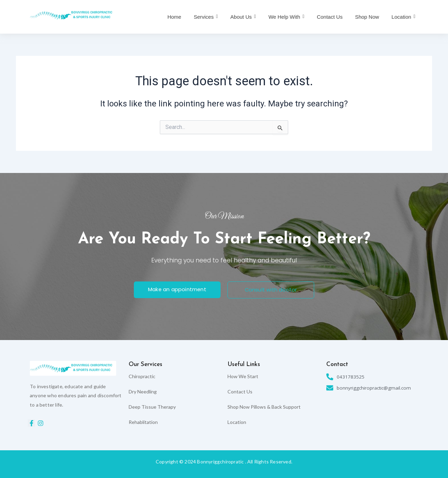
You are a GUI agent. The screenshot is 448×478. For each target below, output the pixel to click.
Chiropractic (142, 376)
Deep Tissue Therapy (152, 407)
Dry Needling (143, 392)
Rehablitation (143, 422)
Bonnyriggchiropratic (220, 462)
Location (237, 422)
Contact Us (240, 392)
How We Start (243, 376)
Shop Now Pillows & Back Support (264, 407)
